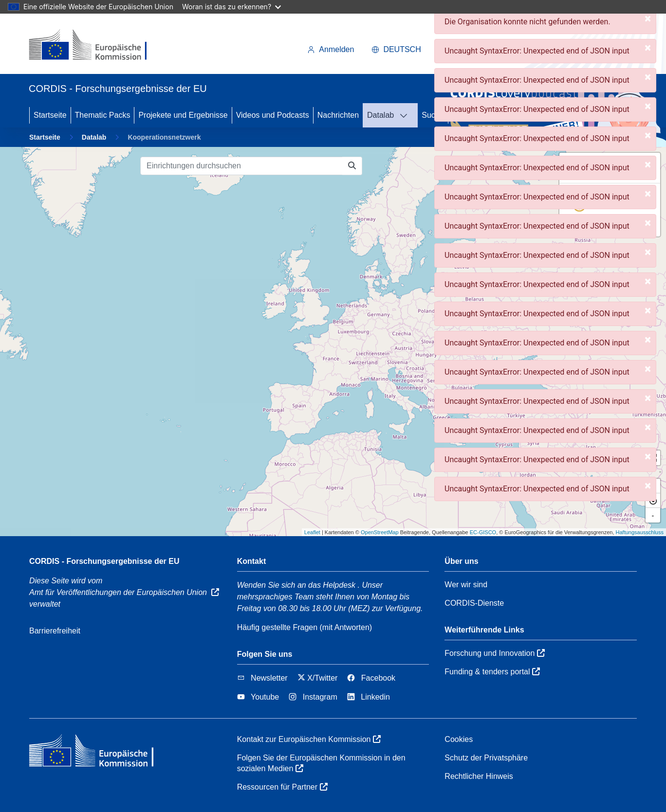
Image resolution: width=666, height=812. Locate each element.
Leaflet (312, 532)
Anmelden (331, 49)
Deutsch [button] (396, 49)
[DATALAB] (407, 115)
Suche (433, 115)
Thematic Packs (103, 115)
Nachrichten (338, 115)
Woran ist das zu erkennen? (231, 7)
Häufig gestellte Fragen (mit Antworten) (305, 627)
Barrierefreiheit (55, 631)
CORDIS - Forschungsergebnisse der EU (104, 561)
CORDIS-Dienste (474, 603)
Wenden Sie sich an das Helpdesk (296, 585)
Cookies (459, 739)
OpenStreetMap (380, 532)
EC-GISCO (483, 532)
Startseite (50, 115)
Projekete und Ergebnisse (183, 115)
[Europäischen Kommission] (96, 46)
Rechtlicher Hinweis (479, 776)
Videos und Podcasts (273, 115)
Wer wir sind (466, 585)
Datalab (380, 115)
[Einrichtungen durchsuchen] (241, 166)
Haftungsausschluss (640, 532)
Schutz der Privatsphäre (486, 758)
